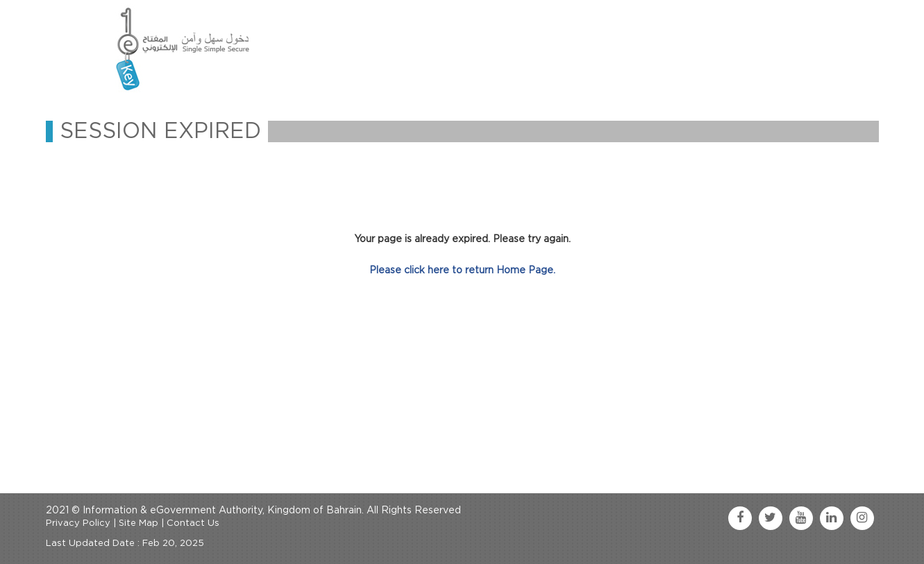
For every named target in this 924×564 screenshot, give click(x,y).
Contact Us (193, 523)
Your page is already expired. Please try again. (462, 239)
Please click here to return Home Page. (462, 271)
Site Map (138, 523)
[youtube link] (801, 518)
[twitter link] (771, 518)
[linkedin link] (832, 518)
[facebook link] (740, 518)
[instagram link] (862, 518)
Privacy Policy (78, 523)
